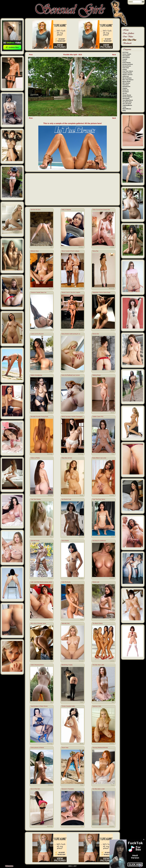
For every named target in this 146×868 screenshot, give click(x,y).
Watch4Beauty (127, 109)
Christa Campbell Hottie (68, 706)
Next (114, 55)
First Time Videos (128, 71)
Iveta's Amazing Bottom (37, 665)
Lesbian (112, 247)
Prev (31, 55)
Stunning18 (126, 98)
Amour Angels (127, 54)
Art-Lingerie (126, 56)
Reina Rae (95, 251)
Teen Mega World (128, 100)
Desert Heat (65, 748)
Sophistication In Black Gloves (39, 706)
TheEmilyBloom (127, 105)
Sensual (50, 413)
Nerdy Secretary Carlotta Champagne (72, 417)
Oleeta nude (96, 582)
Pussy (82, 371)
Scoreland (126, 92)
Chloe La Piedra (35, 458)
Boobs (51, 288)
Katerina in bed (97, 706)
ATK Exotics (126, 57)
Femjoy (125, 69)
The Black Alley (127, 102)
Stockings (112, 288)
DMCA (70, 866)
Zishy (124, 110)
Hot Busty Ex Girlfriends (99, 541)
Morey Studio (126, 81)
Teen (51, 537)
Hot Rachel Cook (66, 499)
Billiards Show (35, 251)
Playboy (125, 88)
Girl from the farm (36, 210)
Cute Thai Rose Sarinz (99, 499)
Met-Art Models (127, 78)
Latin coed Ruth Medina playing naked (41, 582)
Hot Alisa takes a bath (99, 789)
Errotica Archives (128, 64)
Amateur (81, 247)
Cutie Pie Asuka (66, 582)
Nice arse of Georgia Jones (38, 623)
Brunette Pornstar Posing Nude (39, 417)
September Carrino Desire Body (101, 292)
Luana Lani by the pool (37, 334)
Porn (113, 454)
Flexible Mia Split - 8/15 (73, 55)
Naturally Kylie (66, 623)
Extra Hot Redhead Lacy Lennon (71, 375)
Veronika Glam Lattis (98, 665)
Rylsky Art (126, 90)
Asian (51, 371)
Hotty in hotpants (66, 210)
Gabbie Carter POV (98, 417)
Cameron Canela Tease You (38, 292)
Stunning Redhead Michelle (100, 748)
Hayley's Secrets (127, 75)
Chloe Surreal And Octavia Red (101, 210)
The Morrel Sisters (98, 623)
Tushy (124, 107)
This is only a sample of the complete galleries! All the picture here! (73, 123)
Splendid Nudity (35, 541)
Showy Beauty (127, 95)
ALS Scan (125, 52)
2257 (75, 866)
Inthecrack (126, 76)
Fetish (82, 702)
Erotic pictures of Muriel (37, 748)
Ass (51, 247)
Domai (124, 61)
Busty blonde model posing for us (71, 334)
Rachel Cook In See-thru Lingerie (71, 292)
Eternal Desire (127, 66)
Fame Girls (126, 68)
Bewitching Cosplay (67, 665)
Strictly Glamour (127, 97)
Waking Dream (97, 375)
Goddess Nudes (127, 73)
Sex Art (125, 93)
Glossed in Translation (68, 789)
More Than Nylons (128, 80)
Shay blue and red (67, 458)
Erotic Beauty (127, 63)
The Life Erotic (127, 104)
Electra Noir (96, 334)
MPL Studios (126, 83)
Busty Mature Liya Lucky (99, 458)
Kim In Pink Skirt (35, 789)
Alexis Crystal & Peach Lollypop (70, 251)
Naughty (81, 330)
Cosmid (125, 59)
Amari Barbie (65, 541)
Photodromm (126, 87)
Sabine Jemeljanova (36, 375)
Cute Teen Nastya (36, 499)
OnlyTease (126, 85)
